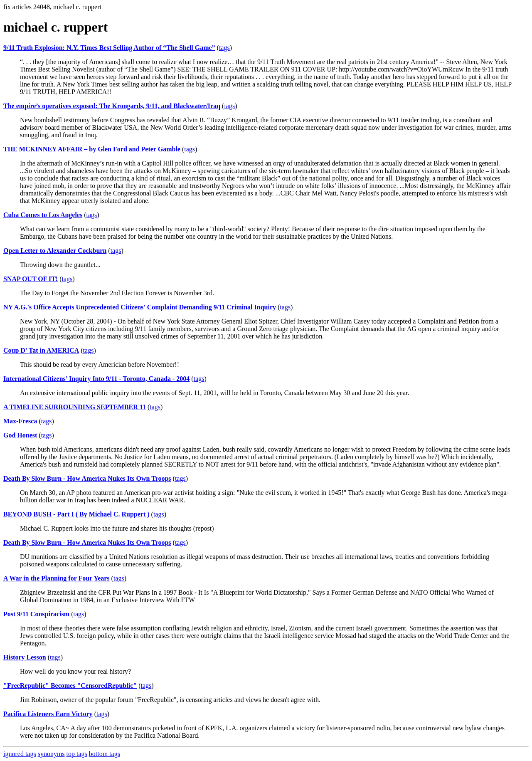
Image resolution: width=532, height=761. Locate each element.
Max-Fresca (20, 421)
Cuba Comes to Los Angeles (43, 215)
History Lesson (25, 657)
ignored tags (20, 754)
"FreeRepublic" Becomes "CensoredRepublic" (70, 686)
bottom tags (105, 754)
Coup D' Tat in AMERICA (41, 350)
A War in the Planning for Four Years (57, 578)
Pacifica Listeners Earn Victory (48, 714)
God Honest (20, 435)
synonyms (51, 754)
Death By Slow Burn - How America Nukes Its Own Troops (87, 478)
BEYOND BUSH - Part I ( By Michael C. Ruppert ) (76, 514)
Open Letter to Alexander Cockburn (55, 251)
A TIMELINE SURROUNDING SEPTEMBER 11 (75, 407)
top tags (77, 754)
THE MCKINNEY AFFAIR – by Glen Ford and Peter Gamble (92, 149)
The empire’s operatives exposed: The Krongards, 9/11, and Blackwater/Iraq (112, 106)
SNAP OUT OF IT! (31, 279)
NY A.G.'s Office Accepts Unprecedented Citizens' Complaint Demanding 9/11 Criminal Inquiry (140, 307)
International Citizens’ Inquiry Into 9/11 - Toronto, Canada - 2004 (96, 379)
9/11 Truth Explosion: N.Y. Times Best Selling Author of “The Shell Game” (109, 48)
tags (224, 48)
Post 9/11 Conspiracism (36, 614)
